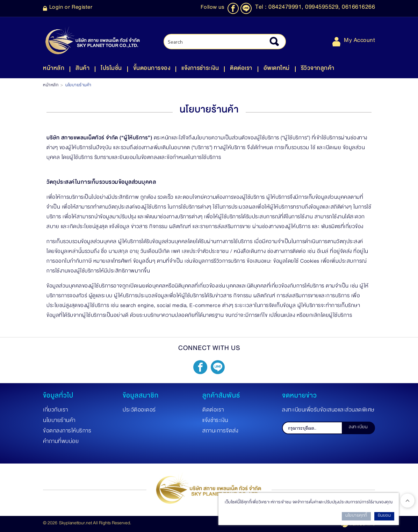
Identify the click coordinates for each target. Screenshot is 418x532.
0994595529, (323, 8)
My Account (354, 42)
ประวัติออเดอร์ (139, 411)
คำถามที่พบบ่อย (61, 443)
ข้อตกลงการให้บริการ (67, 432)
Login (56, 8)
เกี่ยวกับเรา (56, 411)
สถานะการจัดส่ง (220, 432)
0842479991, (287, 8)
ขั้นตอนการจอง (152, 70)
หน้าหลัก (54, 70)
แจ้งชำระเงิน (215, 422)
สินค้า (82, 70)
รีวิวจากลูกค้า (318, 70)
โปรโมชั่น (111, 70)
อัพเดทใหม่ (277, 70)
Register (82, 8)
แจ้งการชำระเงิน (200, 70)
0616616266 (358, 8)
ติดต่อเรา (241, 70)
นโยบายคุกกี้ (356, 516)
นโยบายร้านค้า (59, 422)
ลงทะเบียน (358, 428)
